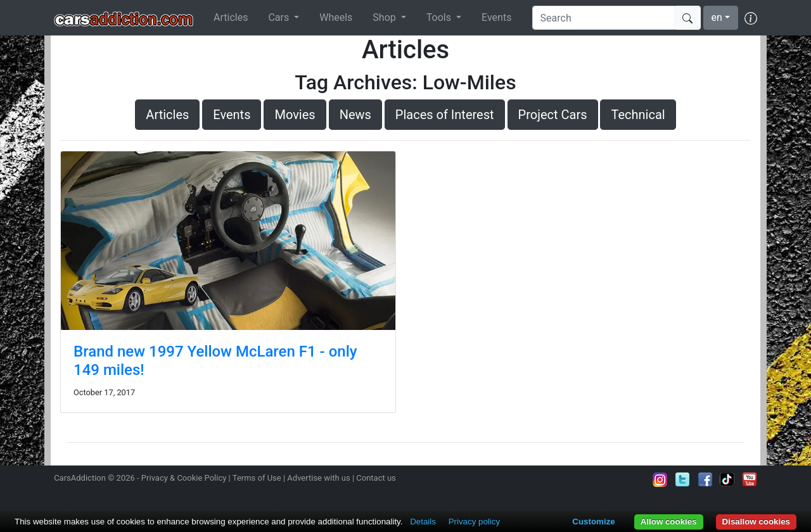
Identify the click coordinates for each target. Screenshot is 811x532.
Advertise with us (318, 478)
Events (496, 17)
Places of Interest (445, 115)
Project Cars (553, 115)
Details (423, 522)
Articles (231, 17)
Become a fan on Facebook (705, 479)
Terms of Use (257, 478)
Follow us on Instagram (660, 479)
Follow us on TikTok (727, 479)
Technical (638, 115)
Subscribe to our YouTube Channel (750, 479)
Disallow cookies (756, 522)
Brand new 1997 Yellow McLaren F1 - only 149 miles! (215, 361)
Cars (280, 17)
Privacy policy (474, 522)
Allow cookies (669, 522)
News (355, 115)
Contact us (376, 478)
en (717, 17)
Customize (593, 522)
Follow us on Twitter (682, 479)
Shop (385, 17)
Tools (440, 17)
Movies (295, 115)
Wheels (336, 17)
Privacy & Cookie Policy (184, 478)
